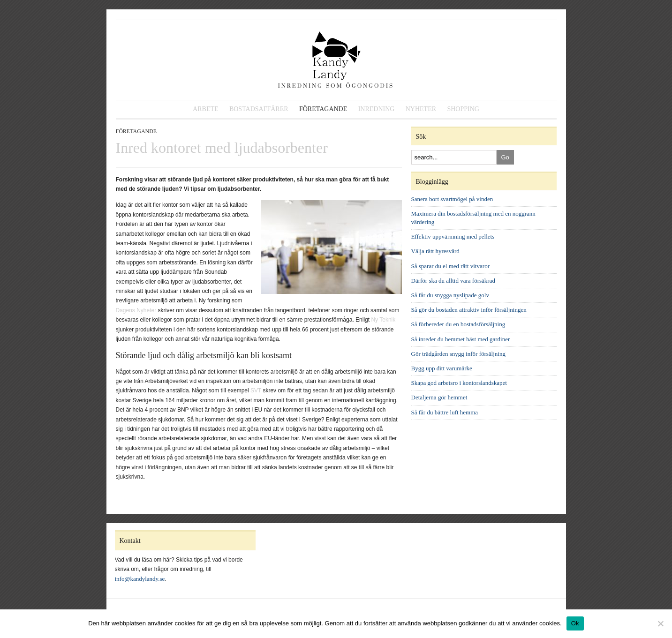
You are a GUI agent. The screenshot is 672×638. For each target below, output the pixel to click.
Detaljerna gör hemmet (439, 397)
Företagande (323, 109)
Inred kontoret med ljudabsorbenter (222, 148)
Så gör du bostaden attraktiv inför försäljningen (469, 310)
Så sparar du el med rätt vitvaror (451, 266)
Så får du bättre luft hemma (445, 412)
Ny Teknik (383, 320)
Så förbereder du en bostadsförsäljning (458, 324)
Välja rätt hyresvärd (435, 251)
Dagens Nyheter (136, 310)
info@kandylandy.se (140, 579)
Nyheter (421, 109)
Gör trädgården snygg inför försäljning (458, 354)
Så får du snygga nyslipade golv (450, 295)
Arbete (205, 109)
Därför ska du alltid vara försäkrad (453, 281)
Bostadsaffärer (259, 109)
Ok (575, 623)
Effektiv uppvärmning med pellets (453, 236)
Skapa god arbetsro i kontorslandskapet (459, 383)
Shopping (463, 109)
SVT (256, 390)
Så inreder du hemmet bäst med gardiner (461, 339)
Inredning (377, 109)
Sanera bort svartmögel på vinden (452, 199)
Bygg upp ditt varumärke (442, 368)
